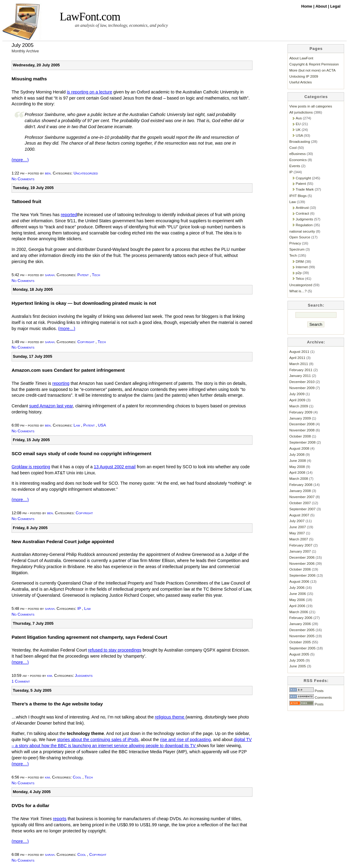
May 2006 (297, 600)
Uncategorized (86, 173)
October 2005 (300, 642)
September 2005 (302, 648)
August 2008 (299, 448)
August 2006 (299, 581)
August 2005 (299, 654)
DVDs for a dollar (30, 805)
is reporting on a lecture (89, 92)
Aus (299, 118)
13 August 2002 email (115, 467)
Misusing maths (29, 79)
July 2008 (297, 454)
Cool (77, 777)
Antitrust (302, 207)
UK (298, 130)
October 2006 (300, 569)
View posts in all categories (311, 106)
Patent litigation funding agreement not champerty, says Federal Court (89, 637)
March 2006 (299, 612)
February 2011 (301, 370)
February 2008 (301, 485)
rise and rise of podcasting (185, 740)
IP (79, 608)
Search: (316, 305)
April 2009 (297, 400)
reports (60, 819)
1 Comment (21, 681)
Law (77, 425)
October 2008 (300, 436)
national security (302, 231)
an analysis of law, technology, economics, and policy (121, 25)
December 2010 (302, 382)
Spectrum (297, 249)
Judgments (84, 675)
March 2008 (299, 478)
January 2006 (300, 624)
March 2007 (299, 539)
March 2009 (299, 406)
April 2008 (297, 472)
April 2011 (297, 358)
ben (48, 173)
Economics (298, 160)
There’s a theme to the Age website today (57, 704)
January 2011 (300, 376)
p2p (299, 273)
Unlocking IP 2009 (304, 76)
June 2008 (298, 460)
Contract (302, 213)
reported (69, 215)
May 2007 (297, 533)
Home (307, 6)
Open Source (300, 237)
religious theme (170, 717)
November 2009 (302, 388)
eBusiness (298, 154)
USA (102, 425)
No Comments (23, 179)
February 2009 (301, 412)
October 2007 (300, 503)
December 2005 (302, 630)
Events (295, 166)
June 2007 (298, 527)
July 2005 (297, 660)
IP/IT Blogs (298, 196)
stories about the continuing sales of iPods (98, 740)
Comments (311, 697)
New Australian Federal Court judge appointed (63, 541)
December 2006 (302, 557)
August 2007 (299, 515)
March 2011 (299, 364)
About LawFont (301, 58)
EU (298, 124)
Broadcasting (300, 141)
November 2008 (302, 430)
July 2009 (297, 394)
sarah (50, 275)
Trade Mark (305, 189)
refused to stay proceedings (115, 650)
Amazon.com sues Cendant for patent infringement (68, 370)
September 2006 (302, 575)
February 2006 (301, 618)
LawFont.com (90, 17)
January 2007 (300, 551)
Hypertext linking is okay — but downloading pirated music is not (84, 303)
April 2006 (297, 606)
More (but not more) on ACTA (312, 70)
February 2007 (301, 545)
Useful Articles (301, 82)
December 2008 (302, 424)
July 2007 (297, 521)
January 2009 (300, 418)
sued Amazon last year (51, 406)
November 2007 (302, 497)
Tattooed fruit (26, 201)
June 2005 (298, 666)
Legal (335, 6)
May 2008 (297, 467)
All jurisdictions (301, 112)
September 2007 (302, 509)
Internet (302, 267)
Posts (306, 691)
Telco (300, 278)
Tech (96, 275)
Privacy (295, 243)
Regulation (304, 225)
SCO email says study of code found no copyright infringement (81, 453)
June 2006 (298, 594)
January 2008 (300, 491)
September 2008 (302, 442)
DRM (300, 261)
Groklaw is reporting (31, 467)
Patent (83, 275)
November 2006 (302, 563)
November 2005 (302, 636)
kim (50, 675)
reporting (61, 383)
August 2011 (299, 351)
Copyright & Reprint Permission (314, 64)
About (322, 6)
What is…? (298, 291)
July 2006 (297, 587)
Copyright (86, 342)
